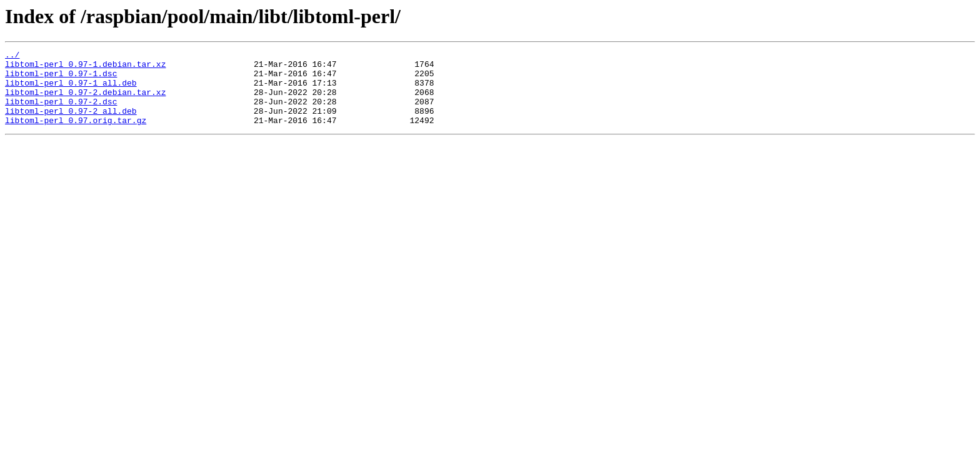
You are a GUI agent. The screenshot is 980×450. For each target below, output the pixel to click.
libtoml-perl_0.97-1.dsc (61, 79)
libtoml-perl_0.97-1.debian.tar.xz (85, 67)
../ (12, 56)
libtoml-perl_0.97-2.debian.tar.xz (85, 101)
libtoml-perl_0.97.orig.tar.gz (76, 135)
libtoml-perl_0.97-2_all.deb (71, 124)
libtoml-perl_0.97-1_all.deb (71, 90)
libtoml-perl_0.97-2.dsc (61, 112)
